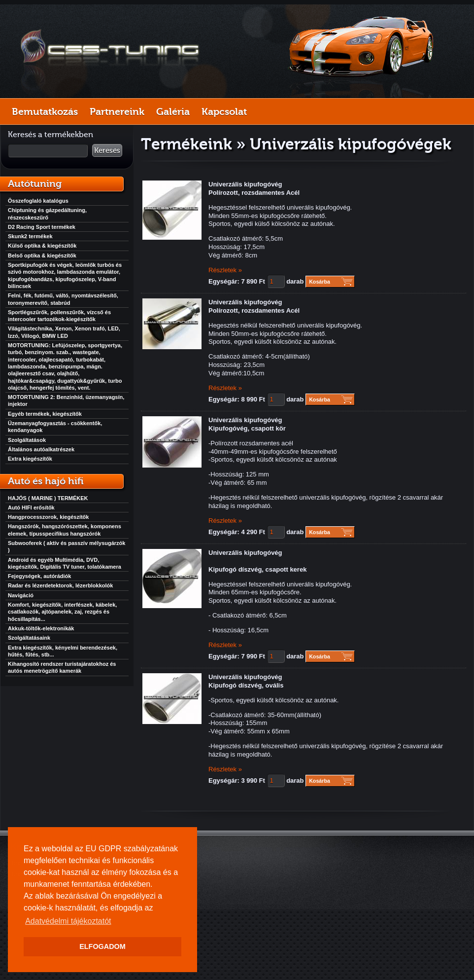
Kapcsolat (224, 111)
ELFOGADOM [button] (102, 946)
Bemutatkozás (45, 111)
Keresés (107, 150)
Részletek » (225, 270)
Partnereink (117, 111)
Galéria (173, 111)
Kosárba (320, 282)
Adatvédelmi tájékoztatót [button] (68, 921)
